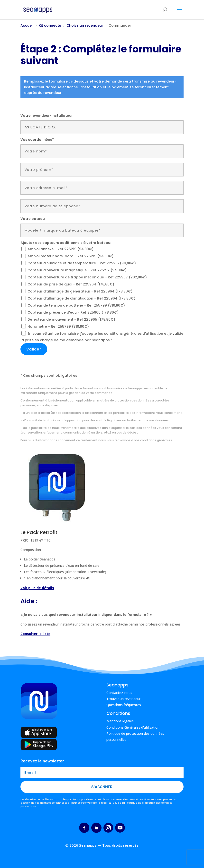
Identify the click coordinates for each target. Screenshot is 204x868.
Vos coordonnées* (37, 140)
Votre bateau (33, 219)
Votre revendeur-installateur (47, 116)
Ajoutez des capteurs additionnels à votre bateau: (66, 243)
